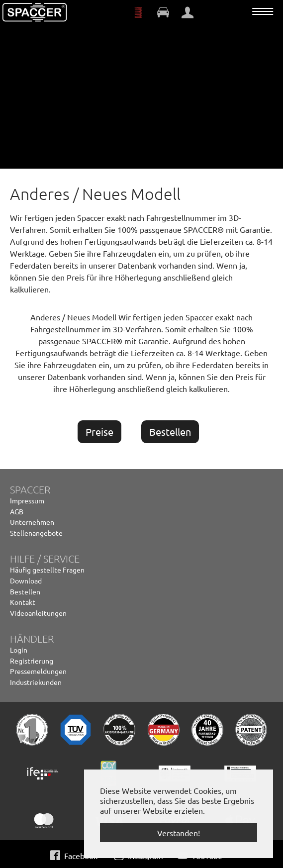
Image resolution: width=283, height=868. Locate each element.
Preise (99, 432)
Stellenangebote (36, 533)
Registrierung (32, 661)
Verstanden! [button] (179, 833)
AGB (17, 511)
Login (19, 650)
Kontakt (23, 602)
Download (26, 580)
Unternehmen (32, 522)
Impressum (27, 500)
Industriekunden (36, 682)
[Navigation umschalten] (263, 11)
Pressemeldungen (38, 671)
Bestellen (170, 432)
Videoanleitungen (38, 613)
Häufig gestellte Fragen (47, 570)
